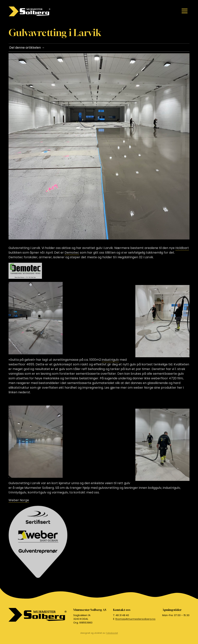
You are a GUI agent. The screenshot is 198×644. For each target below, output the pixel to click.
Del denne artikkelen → (27, 48)
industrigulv (110, 360)
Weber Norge (19, 500)
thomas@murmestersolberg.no (135, 619)
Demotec (72, 253)
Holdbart (182, 248)
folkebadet (112, 633)
